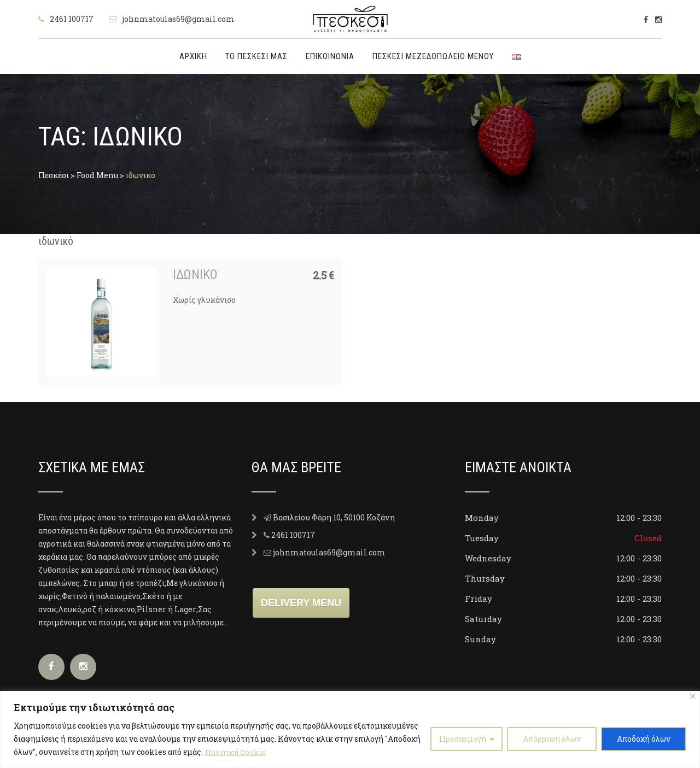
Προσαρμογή (463, 739)
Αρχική (193, 56)
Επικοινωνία (330, 56)
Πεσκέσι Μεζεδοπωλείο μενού (433, 56)
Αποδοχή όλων (644, 739)
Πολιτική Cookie (237, 752)
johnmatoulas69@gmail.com (178, 19)
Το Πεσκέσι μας (256, 56)
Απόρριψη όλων (552, 739)
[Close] (693, 696)
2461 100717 (72, 19)
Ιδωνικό (195, 274)
